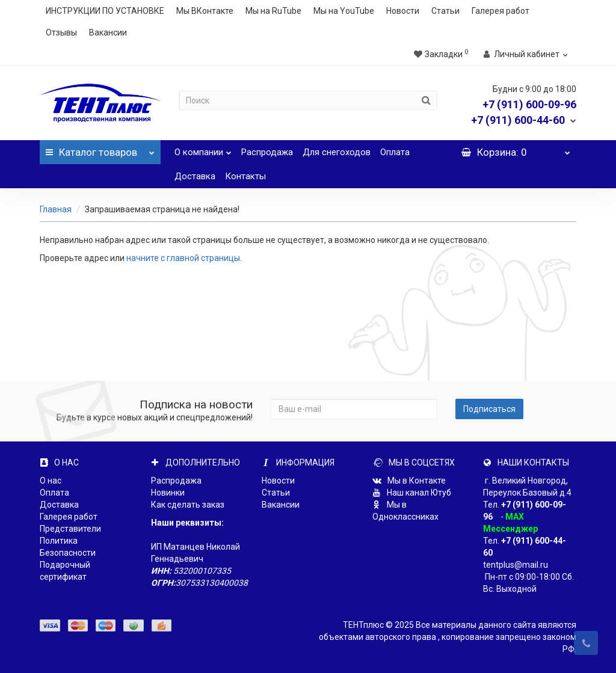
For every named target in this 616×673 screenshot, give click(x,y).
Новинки (168, 493)
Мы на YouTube (344, 11)
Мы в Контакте (409, 481)
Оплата (395, 152)
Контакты (245, 176)
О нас (51, 481)
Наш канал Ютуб (412, 493)
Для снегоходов (337, 152)
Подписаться (489, 409)
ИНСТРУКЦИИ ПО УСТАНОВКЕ (105, 11)
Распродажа (267, 152)
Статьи (445, 11)
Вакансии (108, 32)
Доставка (195, 176)
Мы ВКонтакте (205, 11)
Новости (403, 11)
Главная (56, 209)
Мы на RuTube (273, 11)
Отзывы (61, 32)
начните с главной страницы (183, 258)
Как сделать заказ (188, 505)
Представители (70, 529)
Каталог (100, 149)
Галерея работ (500, 11)
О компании (203, 149)
